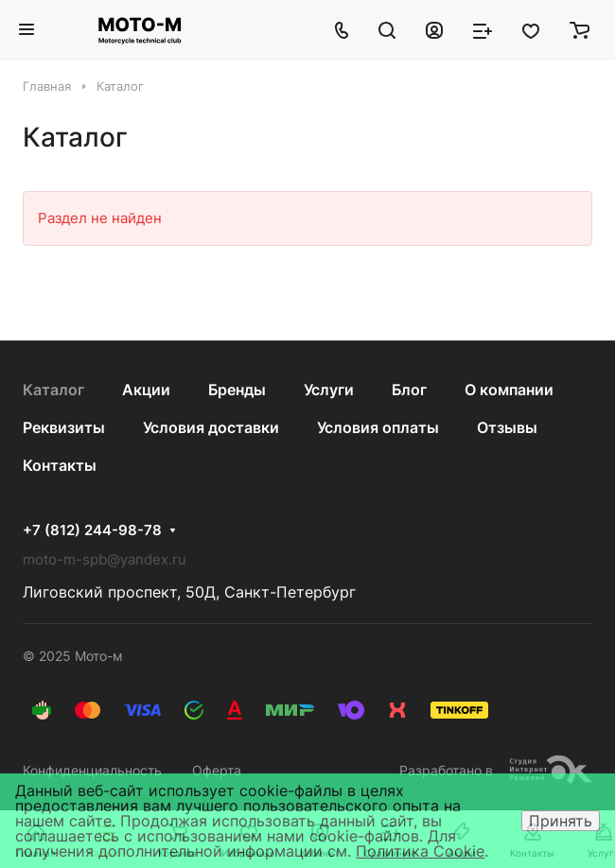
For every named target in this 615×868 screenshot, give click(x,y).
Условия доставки (211, 427)
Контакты (60, 465)
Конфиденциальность (92, 770)
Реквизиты (64, 427)
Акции (146, 390)
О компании (509, 390)
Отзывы (507, 427)
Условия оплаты (378, 427)
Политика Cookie (420, 851)
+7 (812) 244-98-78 (92, 530)
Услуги (329, 390)
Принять (561, 821)
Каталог (53, 390)
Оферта (217, 770)
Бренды (237, 390)
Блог (409, 390)
